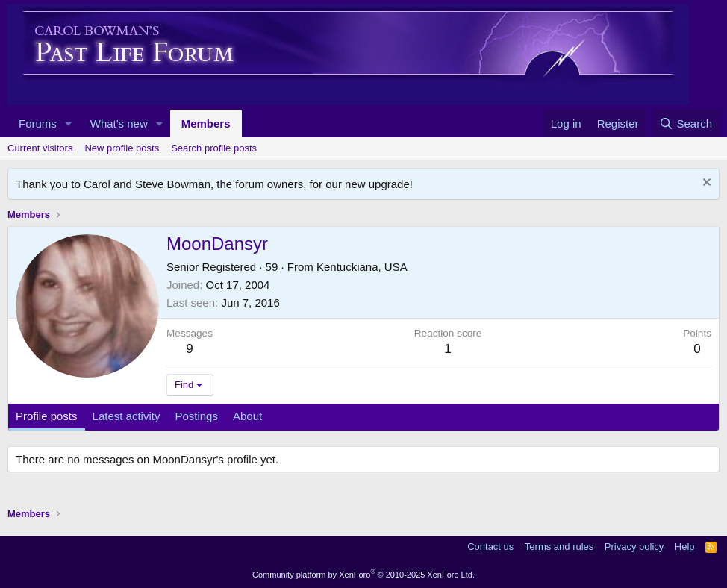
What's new (119, 123)
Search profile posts (214, 148)
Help (685, 547)
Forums (38, 123)
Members (206, 123)
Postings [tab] (196, 416)
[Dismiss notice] (705, 184)
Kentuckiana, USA (362, 267)
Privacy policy (634, 547)
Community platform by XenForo (363, 575)
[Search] (686, 123)
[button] (69, 123)
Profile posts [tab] (47, 416)
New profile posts (122, 148)
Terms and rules (559, 547)
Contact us (490, 547)
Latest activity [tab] (127, 416)
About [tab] (247, 416)
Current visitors (40, 148)
